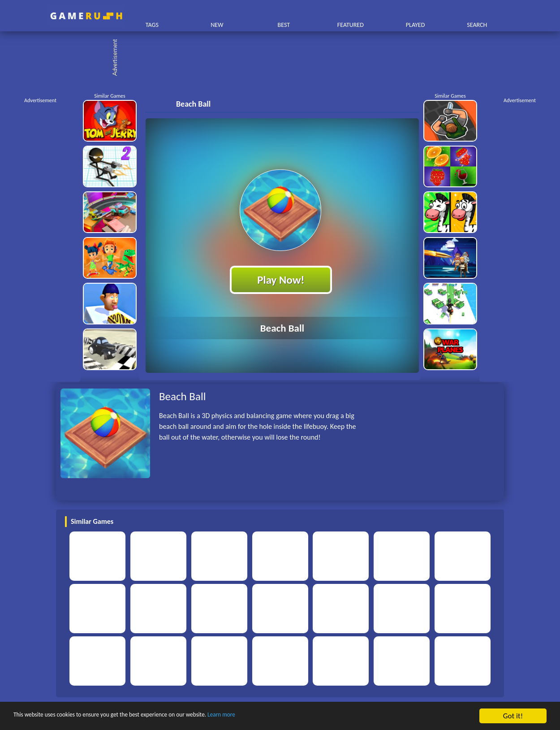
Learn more (280, 716)
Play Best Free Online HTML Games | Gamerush (86, 16)
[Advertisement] (284, 58)
